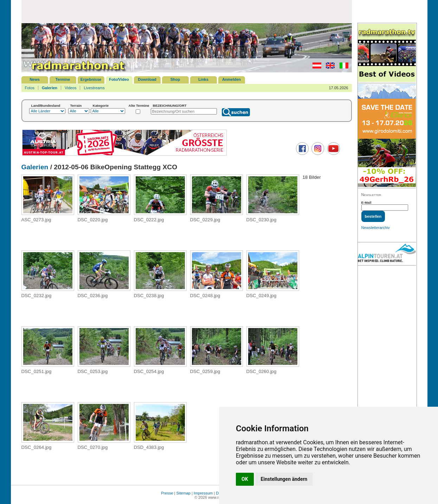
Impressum (203, 493)
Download (147, 79)
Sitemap (183, 493)
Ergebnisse (91, 79)
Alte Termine (139, 106)
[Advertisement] (187, 11)
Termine (63, 79)
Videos (70, 88)
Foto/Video (119, 79)
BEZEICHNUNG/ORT (170, 106)
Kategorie (101, 106)
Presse (167, 493)
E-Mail (366, 202)
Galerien (50, 88)
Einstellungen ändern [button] (284, 479)
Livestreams (94, 88)
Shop (175, 79)
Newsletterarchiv (376, 228)
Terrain (76, 106)
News (35, 79)
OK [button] (245, 479)
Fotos (30, 88)
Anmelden (231, 79)
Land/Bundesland (46, 106)
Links (203, 79)
